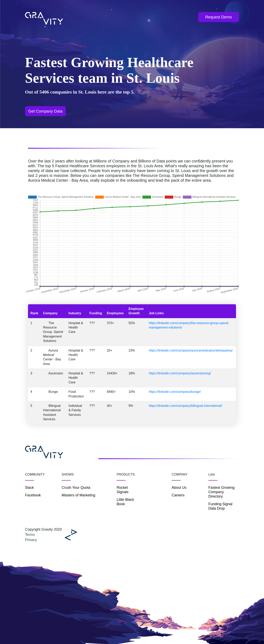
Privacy (31, 540)
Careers (178, 495)
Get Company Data (45, 111)
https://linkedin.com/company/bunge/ (175, 392)
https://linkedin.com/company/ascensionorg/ (180, 373)
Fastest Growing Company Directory (221, 492)
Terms (30, 535)
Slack (29, 488)
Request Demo (218, 17)
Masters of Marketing (78, 495)
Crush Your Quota (76, 488)
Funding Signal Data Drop (220, 506)
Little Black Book (125, 502)
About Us (179, 488)
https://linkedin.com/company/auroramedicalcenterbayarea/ (191, 350)
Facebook (33, 495)
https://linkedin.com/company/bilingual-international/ (185, 406)
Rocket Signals (122, 490)
